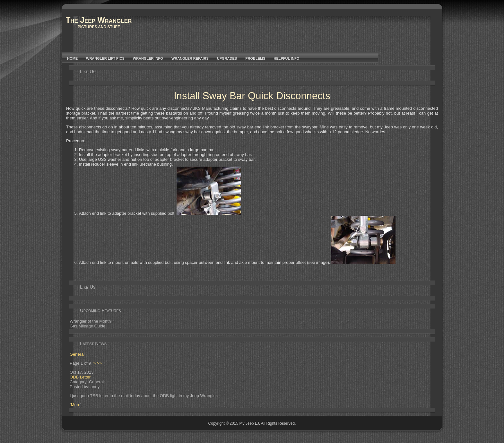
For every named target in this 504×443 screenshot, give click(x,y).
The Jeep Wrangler (99, 20)
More (76, 405)
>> (99, 363)
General (77, 354)
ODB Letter (80, 377)
